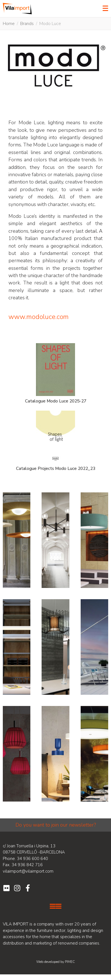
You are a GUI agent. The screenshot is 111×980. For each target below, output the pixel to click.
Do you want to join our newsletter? (56, 825)
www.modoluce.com (38, 317)
